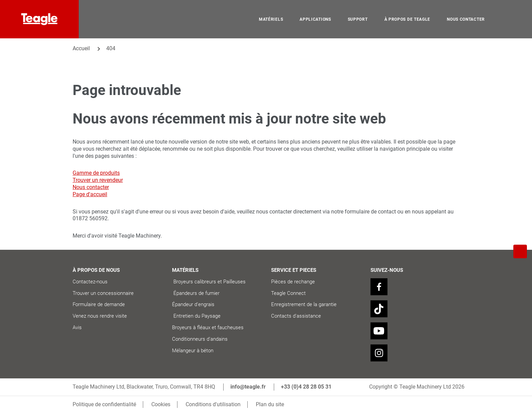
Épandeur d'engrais (193, 304)
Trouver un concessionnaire (103, 293)
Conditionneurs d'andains (200, 339)
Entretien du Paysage (196, 316)
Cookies (161, 404)
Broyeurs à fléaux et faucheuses (208, 327)
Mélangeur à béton (193, 351)
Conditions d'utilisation (213, 404)
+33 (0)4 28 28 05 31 (306, 387)
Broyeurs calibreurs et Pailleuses (211, 282)
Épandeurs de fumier (196, 293)
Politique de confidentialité (104, 404)
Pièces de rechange (293, 282)
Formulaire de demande (99, 304)
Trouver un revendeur (98, 180)
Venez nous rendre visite (100, 316)
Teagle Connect (288, 293)
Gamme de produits (96, 173)
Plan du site (270, 404)
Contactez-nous (90, 282)
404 (111, 48)
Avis (77, 327)
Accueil (81, 48)
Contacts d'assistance (296, 316)
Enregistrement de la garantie (304, 304)
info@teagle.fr (248, 387)
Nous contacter (91, 187)
